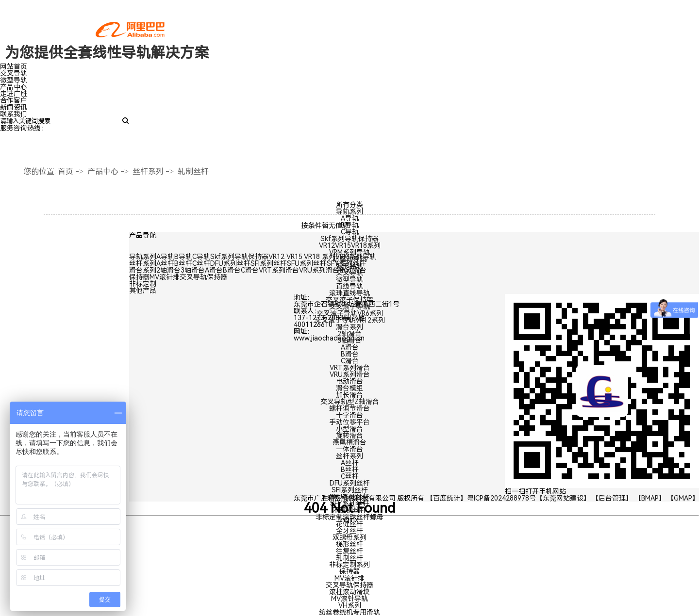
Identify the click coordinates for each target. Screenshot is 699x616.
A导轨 (350, 218)
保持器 (349, 571)
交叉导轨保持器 (349, 585)
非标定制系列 (349, 565)
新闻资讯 (14, 107)
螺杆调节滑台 (349, 408)
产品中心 (14, 87)
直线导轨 (349, 286)
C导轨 (350, 232)
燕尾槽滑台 (349, 442)
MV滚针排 (349, 578)
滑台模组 (349, 388)
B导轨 (350, 225)
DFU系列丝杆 (350, 483)
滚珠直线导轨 (349, 293)
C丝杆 (350, 476)
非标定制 (143, 284)
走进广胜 (14, 94)
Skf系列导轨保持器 (349, 239)
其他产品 (143, 291)
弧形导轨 (349, 266)
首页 (66, 171)
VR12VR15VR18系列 (350, 245)
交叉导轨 (14, 73)
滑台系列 (349, 327)
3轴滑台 (349, 340)
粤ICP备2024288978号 (501, 498)
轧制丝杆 (193, 171)
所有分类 (349, 205)
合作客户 (14, 100)
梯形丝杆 (349, 544)
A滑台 (350, 347)
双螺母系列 (349, 537)
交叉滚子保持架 (349, 300)
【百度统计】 (447, 498)
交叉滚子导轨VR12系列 (350, 320)
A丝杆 (350, 463)
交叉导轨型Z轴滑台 (350, 402)
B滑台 (350, 354)
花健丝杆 (349, 524)
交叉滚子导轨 (349, 307)
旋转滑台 (349, 436)
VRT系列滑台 (350, 368)
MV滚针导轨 (349, 599)
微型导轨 (14, 80)
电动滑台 (349, 381)
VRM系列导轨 (349, 252)
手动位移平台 (349, 422)
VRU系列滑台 (350, 374)
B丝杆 (350, 470)
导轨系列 (349, 211)
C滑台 (350, 361)
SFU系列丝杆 (349, 497)
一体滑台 (349, 449)
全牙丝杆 (349, 531)
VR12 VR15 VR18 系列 (302, 257)
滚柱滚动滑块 (349, 592)
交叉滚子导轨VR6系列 (350, 313)
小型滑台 (349, 429)
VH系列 (350, 605)
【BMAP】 (650, 498)
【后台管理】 (612, 498)
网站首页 (14, 66)
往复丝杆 (349, 551)
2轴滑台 (349, 334)
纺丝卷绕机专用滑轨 (349, 612)
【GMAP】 (683, 498)
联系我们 (14, 114)
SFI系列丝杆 (350, 490)
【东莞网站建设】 (563, 498)
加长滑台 (349, 395)
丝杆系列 (148, 171)
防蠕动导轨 (349, 259)
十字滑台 (349, 415)
